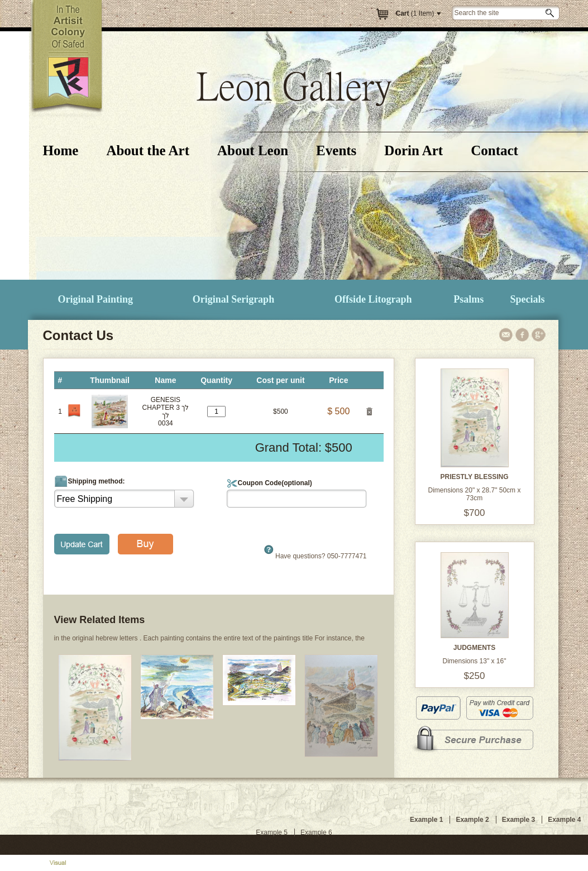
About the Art (148, 150)
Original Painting (96, 299)
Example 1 (426, 820)
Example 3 (518, 820)
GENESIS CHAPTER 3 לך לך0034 (166, 411)
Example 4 (564, 820)
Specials (527, 299)
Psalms (469, 299)
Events (336, 150)
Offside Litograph (373, 299)
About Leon (253, 150)
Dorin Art (413, 150)
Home (61, 150)
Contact (494, 150)
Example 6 (316, 832)
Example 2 (472, 820)
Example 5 (272, 832)
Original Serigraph (234, 299)
